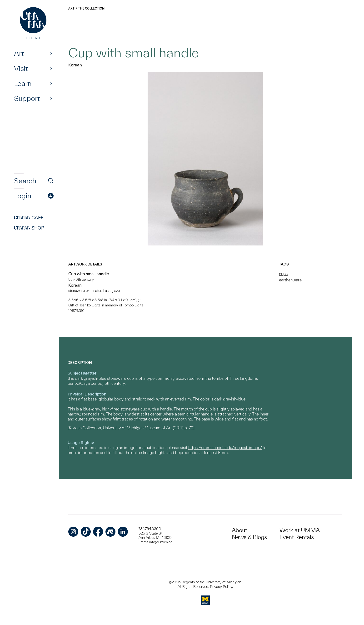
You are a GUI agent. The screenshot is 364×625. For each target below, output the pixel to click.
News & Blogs (249, 537)
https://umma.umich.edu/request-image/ (225, 447)
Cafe (29, 218)
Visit (21, 68)
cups (283, 274)
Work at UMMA (300, 530)
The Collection (91, 8)
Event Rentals (297, 537)
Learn (23, 83)
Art (19, 53)
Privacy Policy (221, 587)
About (239, 530)
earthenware (290, 280)
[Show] (51, 53)
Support (27, 98)
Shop (29, 228)
